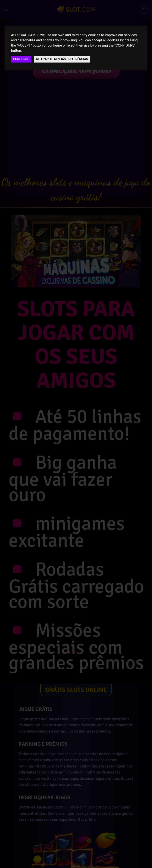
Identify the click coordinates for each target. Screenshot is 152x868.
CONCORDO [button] (21, 59)
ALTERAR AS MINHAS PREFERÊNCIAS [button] (62, 59)
